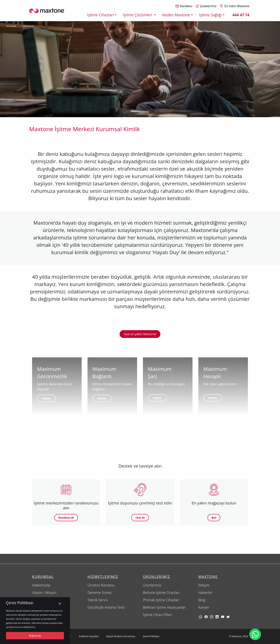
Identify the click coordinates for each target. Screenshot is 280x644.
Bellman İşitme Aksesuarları (164, 607)
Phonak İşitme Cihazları (161, 600)
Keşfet (46, 398)
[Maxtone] (47, 10)
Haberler (205, 593)
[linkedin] (217, 616)
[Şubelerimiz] (206, 6)
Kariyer (204, 607)
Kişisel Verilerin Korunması (121, 636)
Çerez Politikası (151, 636)
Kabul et (35, 636)
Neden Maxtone (176, 15)
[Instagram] (212, 616)
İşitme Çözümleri (138, 15)
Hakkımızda (28, 26)
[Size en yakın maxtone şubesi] (234, 6)
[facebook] (206, 616)
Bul (214, 518)
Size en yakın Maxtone (140, 334)
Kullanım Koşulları (89, 636)
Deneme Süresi (99, 593)
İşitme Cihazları (101, 15)
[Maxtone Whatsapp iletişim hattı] (255, 634)
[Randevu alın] (184, 6)
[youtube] (223, 616)
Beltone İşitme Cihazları (161, 593)
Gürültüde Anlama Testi (106, 607)
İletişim (204, 585)
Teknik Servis (98, 600)
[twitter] (228, 616)
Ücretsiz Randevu (101, 585)
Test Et (140, 518)
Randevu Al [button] (66, 518)
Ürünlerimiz (152, 585)
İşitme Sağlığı (210, 15)
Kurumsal (11, 26)
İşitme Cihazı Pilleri (157, 615)
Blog (202, 600)
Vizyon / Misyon (44, 593)
